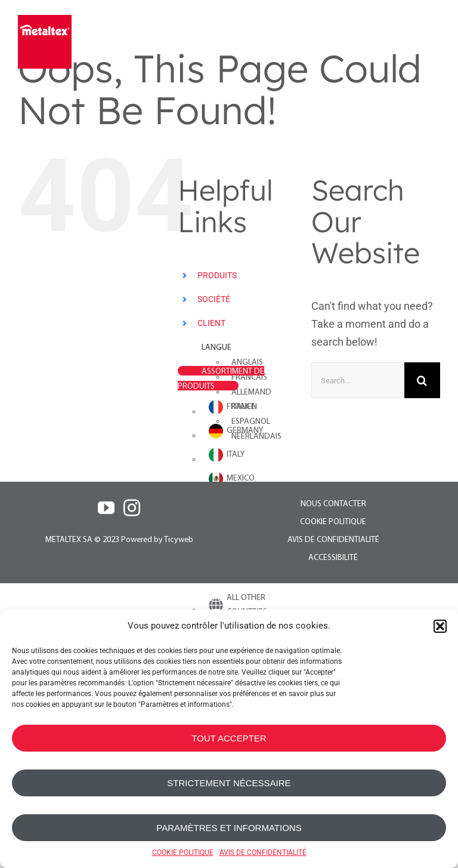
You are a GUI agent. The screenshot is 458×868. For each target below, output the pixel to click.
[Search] (422, 380)
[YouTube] (106, 508)
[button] (440, 626)
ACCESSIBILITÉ (333, 558)
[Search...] (358, 380)
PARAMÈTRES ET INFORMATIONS (229, 828)
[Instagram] (132, 508)
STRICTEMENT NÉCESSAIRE (229, 783)
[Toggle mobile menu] (433, 40)
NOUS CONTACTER (333, 504)
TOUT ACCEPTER (229, 738)
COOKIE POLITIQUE (183, 852)
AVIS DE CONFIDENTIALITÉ (263, 852)
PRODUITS (217, 275)
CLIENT (211, 323)
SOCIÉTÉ (214, 299)
